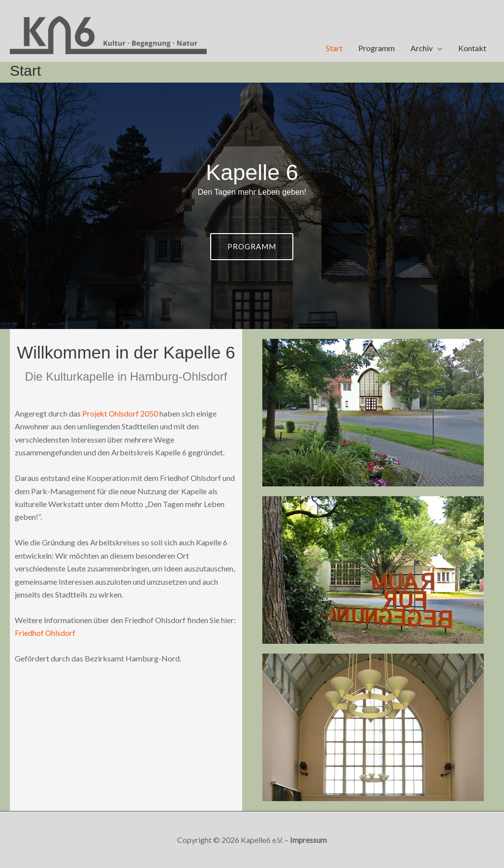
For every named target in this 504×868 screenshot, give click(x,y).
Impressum (309, 840)
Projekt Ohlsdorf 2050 (121, 413)
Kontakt (472, 48)
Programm (377, 48)
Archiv (422, 48)
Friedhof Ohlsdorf (45, 633)
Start (334, 48)
